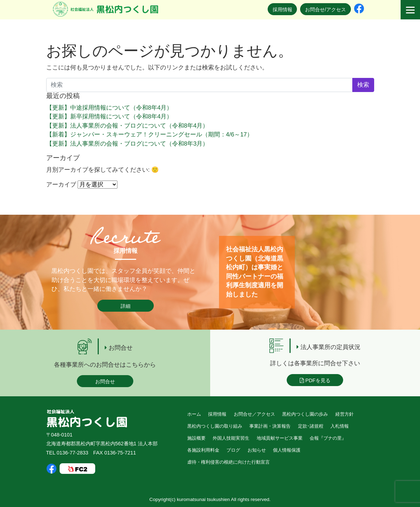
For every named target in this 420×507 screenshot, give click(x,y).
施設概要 (196, 438)
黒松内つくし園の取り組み (215, 426)
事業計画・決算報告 (270, 426)
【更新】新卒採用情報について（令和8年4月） (109, 117)
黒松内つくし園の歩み (305, 414)
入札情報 (340, 426)
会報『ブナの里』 (328, 438)
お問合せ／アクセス (254, 414)
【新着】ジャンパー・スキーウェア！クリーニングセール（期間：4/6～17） (150, 135)
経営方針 (345, 414)
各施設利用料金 (203, 450)
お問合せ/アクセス (325, 10)
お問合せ (105, 381)
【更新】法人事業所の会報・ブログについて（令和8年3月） (127, 144)
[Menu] (410, 10)
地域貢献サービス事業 (280, 438)
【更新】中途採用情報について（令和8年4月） (109, 108)
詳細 (126, 306)
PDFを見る (315, 380)
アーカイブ (61, 185)
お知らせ (257, 450)
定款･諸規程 (311, 426)
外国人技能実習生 (231, 438)
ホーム (194, 414)
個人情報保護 (287, 450)
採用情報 (282, 10)
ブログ (233, 450)
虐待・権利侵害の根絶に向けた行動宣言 (229, 462)
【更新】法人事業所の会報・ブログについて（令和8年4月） (127, 126)
